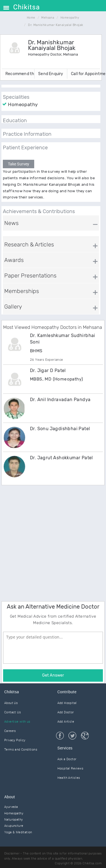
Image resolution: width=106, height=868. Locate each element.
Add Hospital (67, 703)
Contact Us (13, 712)
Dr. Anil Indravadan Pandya (60, 400)
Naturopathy (13, 819)
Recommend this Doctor (20, 74)
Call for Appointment (86, 74)
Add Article (66, 721)
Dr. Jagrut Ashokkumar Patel (61, 458)
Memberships (22, 291)
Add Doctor (66, 712)
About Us (11, 703)
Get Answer (53, 675)
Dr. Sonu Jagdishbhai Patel (60, 429)
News (11, 223)
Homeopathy (14, 813)
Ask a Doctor (67, 759)
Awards (14, 260)
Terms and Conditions (21, 749)
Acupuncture (14, 826)
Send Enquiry (51, 74)
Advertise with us (17, 721)
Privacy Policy (15, 740)
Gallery (13, 307)
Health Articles (69, 778)
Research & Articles (29, 244)
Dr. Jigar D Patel (48, 370)
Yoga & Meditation (18, 832)
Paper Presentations (30, 276)
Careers (10, 731)
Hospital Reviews (70, 768)
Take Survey (19, 164)
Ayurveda (11, 807)
